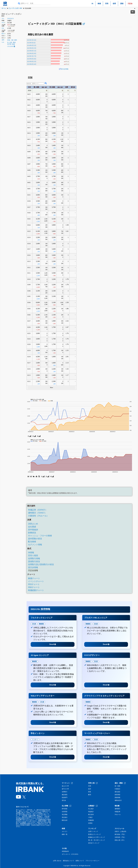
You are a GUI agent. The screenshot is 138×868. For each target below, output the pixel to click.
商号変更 (65, 809)
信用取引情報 (34, 558)
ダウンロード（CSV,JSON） (70, 854)
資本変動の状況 (35, 539)
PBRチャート (34, 587)
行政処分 (117, 789)
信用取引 (65, 792)
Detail (53, 644)
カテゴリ (65, 832)
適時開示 (117, 809)
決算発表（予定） (120, 837)
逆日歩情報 (65, 69)
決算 (11, 42)
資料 (3, 40)
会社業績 (32, 527)
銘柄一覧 (65, 834)
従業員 (90, 823)
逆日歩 (64, 800)
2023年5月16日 (32, 40)
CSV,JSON (11, 46)
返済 (90, 789)
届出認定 (117, 792)
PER (3, 23)
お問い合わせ (57, 861)
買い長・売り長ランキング (97, 840)
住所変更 (65, 812)
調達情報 (117, 798)
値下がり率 (65, 789)
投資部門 (65, 798)
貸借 (122, 4)
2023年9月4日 (31, 43)
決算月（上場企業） (121, 832)
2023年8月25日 (32, 61)
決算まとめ (33, 524)
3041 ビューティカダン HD (12, 15)
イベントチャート (36, 581)
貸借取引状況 (34, 561)
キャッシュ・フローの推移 (40, 536)
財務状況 (32, 533)
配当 (3, 34)
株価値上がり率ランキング (97, 837)
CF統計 (90, 817)
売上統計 (91, 809)
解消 (90, 795)
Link (3, 42)
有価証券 (117, 812)
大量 (12, 40)
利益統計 (91, 812)
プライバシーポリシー (92, 861)
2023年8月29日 (32, 53)
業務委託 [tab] (41, 624)
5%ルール (118, 815)
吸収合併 (65, 820)
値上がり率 (65, 786)
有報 (9, 40)
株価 (99, 4)
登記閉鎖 (65, 815)
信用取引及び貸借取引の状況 (41, 564)
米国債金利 (65, 851)
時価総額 (91, 820)
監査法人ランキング (94, 834)
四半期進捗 (33, 530)
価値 (13, 44)
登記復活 (65, 817)
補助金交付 (118, 800)
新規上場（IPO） (120, 840)
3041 (3, 18)
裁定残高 (65, 795)
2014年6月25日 (32, 45)
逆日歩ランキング (94, 843)
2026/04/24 (10, 19)
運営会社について (68, 861)
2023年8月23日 (32, 48)
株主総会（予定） (120, 834)
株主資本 (91, 815)
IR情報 (31, 553)
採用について (80, 861)
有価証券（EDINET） (38, 510)
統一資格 (117, 786)
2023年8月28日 (32, 59)
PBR (3, 28)
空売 (107, 4)
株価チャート (34, 578)
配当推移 (32, 542)
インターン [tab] (35, 740)
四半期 (9, 44)
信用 (114, 4)
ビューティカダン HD (15, 8)
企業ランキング (93, 832)
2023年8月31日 (32, 51)
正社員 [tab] (34, 624)
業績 (14, 42)
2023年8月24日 (32, 64)
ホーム (4, 8)
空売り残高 (33, 555)
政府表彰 (117, 795)
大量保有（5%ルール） (38, 516)
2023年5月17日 (32, 56)
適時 (16, 40)
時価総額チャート (36, 590)
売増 (90, 786)
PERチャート (34, 584)
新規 (90, 792)
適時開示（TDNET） (37, 513)
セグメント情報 (35, 545)
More (52, 388)
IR (92, 4)
